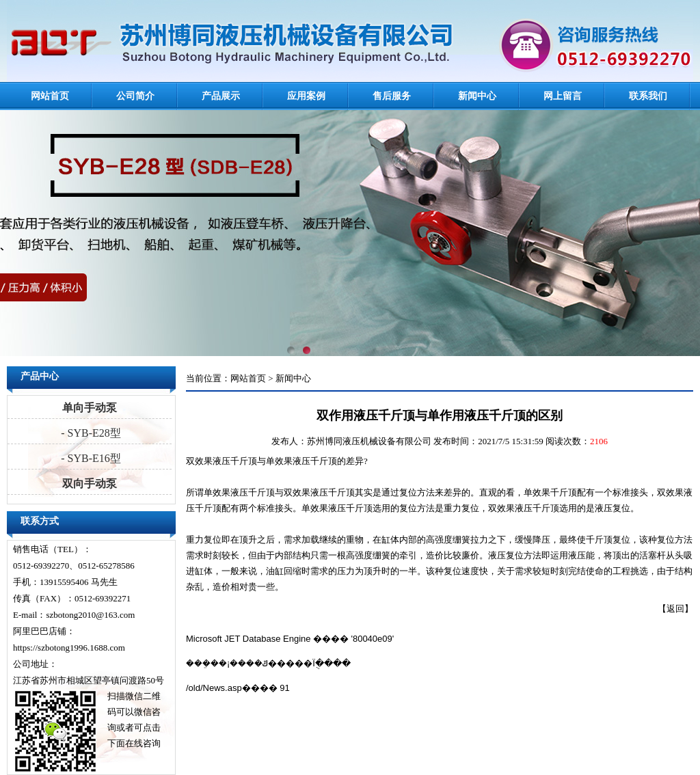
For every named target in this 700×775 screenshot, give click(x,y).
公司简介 (135, 96)
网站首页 (50, 96)
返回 (675, 609)
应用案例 (306, 96)
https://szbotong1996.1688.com (69, 648)
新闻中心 (477, 96)
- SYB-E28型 (90, 433)
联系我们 (648, 96)
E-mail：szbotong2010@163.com (74, 615)
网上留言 (563, 96)
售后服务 (392, 96)
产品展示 (221, 96)
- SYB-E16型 (90, 458)
